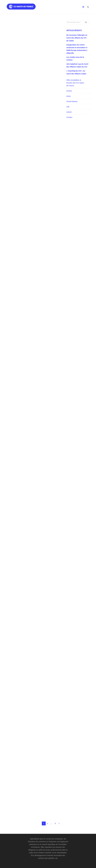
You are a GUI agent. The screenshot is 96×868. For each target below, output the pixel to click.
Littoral (69, 112)
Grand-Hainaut (72, 101)
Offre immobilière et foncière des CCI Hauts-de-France (75, 83)
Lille (68, 107)
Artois (69, 96)
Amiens (69, 91)
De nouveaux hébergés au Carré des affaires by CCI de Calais (77, 38)
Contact (69, 117)
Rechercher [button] (87, 22)
